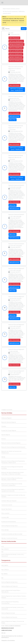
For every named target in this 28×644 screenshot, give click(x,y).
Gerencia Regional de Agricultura (9, 526)
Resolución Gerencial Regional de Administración (13, 447)
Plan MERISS (4, 574)
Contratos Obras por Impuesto (9, 501)
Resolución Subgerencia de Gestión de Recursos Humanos (13, 496)
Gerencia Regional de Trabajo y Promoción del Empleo (13, 622)
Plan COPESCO (5, 549)
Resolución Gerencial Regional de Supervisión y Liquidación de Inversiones (13, 490)
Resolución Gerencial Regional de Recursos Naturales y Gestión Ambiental (12, 479)
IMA (2, 552)
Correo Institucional (7, 630)
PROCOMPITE (5, 565)
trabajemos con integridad (8, 641)
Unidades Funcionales (7, 410)
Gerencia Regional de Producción (10, 586)
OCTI (3, 547)
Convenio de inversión (7, 505)
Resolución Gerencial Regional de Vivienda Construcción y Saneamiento (12, 484)
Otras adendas (5, 530)
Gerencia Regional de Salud (8, 613)
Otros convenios (5, 513)
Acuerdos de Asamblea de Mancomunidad (12, 534)
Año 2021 (4, 633)
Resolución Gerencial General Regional (11, 443)
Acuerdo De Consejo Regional (9, 430)
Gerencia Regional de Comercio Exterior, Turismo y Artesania (14, 597)
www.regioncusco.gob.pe (8, 628)
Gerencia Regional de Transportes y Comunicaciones (10, 602)
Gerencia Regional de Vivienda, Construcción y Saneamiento (13, 555)
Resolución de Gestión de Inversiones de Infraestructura (11, 452)
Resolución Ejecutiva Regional (9, 422)
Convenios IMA (5, 517)
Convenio (4, 426)
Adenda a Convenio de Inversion (9, 538)
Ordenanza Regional (6, 418)
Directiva (4, 439)
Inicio (4, 9)
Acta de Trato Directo (7, 509)
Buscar (24, 29)
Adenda (3, 457)
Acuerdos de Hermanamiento (9, 522)
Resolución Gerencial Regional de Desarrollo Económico (12, 467)
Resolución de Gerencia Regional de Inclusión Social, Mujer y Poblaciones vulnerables (13, 473)
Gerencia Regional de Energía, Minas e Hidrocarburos (11, 591)
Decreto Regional (6, 435)
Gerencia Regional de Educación (9, 617)
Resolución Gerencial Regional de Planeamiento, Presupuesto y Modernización (13, 462)
